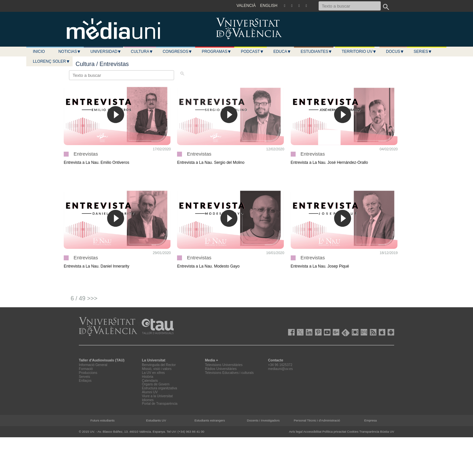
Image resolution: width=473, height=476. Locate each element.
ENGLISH (269, 6)
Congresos (177, 52)
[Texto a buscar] (350, 6)
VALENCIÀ (246, 6)
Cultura (142, 52)
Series (423, 52)
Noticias (70, 52)
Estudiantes (316, 52)
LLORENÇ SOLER (51, 61)
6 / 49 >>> (84, 298)
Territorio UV (359, 52)
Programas (216, 52)
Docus (395, 52)
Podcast (252, 52)
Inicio (39, 52)
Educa (282, 52)
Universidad (106, 52)
